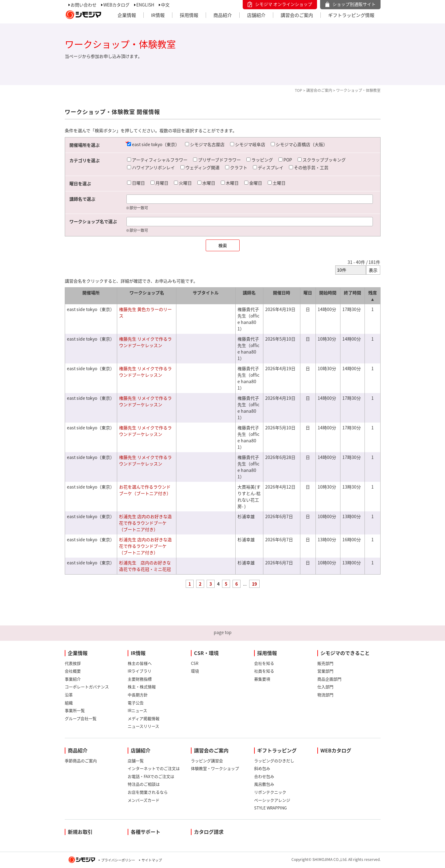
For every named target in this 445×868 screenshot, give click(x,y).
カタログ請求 (209, 832)
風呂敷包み (264, 784)
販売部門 (325, 663)
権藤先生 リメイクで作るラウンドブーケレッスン (145, 342)
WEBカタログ (116, 5)
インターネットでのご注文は (154, 768)
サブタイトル (206, 293)
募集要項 (262, 679)
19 (254, 584)
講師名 (249, 293)
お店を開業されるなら (148, 792)
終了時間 (352, 293)
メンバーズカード (144, 800)
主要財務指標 (140, 679)
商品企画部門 (329, 679)
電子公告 (136, 703)
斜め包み (262, 768)
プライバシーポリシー (118, 860)
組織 (69, 703)
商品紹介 (223, 15)
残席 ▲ (373, 296)
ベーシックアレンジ (272, 800)
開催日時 (282, 293)
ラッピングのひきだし (274, 761)
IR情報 (158, 15)
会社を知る (264, 663)
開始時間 (328, 293)
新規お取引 (80, 832)
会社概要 (73, 671)
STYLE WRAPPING (270, 808)
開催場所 (91, 293)
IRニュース (137, 710)
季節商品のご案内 (81, 761)
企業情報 (127, 15)
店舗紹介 (256, 15)
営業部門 (325, 671)
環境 (195, 671)
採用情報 (189, 15)
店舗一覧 (136, 761)
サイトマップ (152, 860)
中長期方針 (138, 695)
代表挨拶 (73, 663)
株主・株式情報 (142, 687)
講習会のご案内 (297, 15)
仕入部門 (325, 687)
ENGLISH (145, 5)
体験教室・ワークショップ (215, 768)
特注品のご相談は (144, 784)
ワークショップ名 (147, 293)
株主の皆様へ (140, 663)
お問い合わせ (84, 5)
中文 (165, 5)
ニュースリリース (143, 726)
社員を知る (264, 671)
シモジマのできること (345, 653)
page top (223, 632)
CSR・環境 (206, 653)
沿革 (69, 695)
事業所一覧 (75, 710)
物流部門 (325, 695)
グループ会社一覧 (81, 718)
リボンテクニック (270, 792)
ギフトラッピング (277, 750)
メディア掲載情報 (144, 718)
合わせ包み (264, 776)
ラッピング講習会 (207, 761)
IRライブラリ (140, 671)
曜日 (308, 293)
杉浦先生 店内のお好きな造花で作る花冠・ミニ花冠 (145, 566)
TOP (299, 90)
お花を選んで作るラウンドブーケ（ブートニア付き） (145, 490)
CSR (195, 663)
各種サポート (146, 832)
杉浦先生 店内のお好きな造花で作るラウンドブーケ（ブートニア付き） (145, 523)
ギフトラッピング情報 (351, 15)
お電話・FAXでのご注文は (151, 776)
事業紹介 (73, 679)
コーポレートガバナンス (87, 687)
